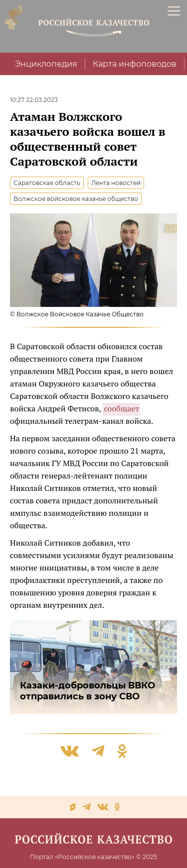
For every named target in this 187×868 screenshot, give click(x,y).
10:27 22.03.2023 (34, 100)
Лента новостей (116, 183)
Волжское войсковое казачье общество (76, 199)
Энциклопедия (46, 64)
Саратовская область (47, 183)
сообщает (121, 408)
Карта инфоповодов (135, 64)
